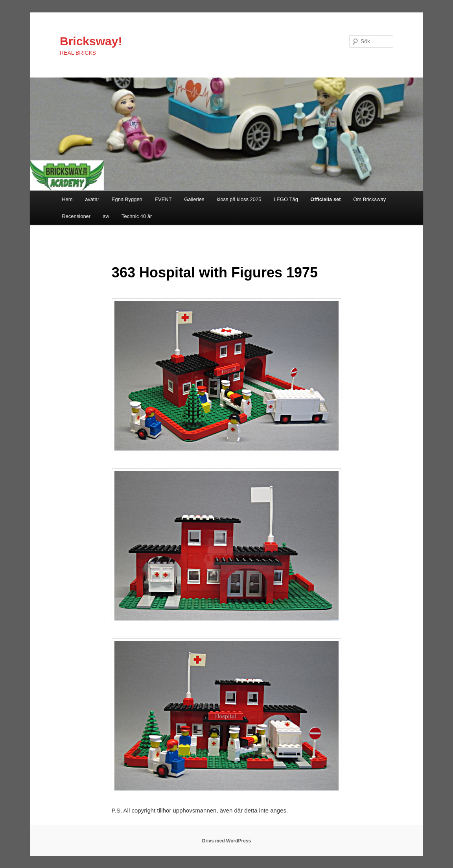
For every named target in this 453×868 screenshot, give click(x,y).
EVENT (163, 199)
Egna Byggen (127, 199)
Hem (67, 199)
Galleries (194, 199)
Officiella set (325, 199)
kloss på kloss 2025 (239, 199)
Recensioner (76, 216)
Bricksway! (91, 41)
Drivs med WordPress (227, 841)
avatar (92, 199)
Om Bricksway (369, 199)
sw (106, 216)
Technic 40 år (137, 216)
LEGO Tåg (286, 199)
